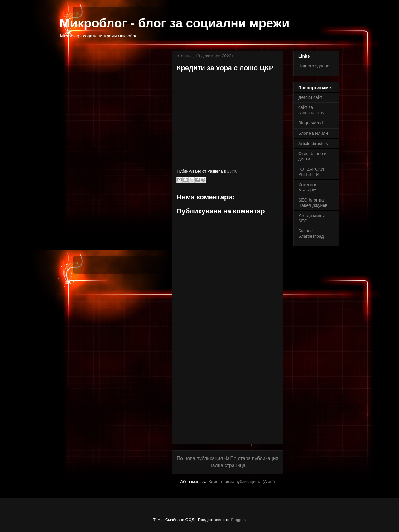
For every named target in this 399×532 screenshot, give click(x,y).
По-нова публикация (200, 459)
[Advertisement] (228, 400)
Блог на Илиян (313, 133)
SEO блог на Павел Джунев (313, 203)
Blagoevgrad (311, 123)
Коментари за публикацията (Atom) (242, 482)
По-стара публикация (254, 459)
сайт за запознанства (312, 110)
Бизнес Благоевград (311, 234)
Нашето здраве (314, 66)
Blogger (238, 520)
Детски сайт (310, 97)
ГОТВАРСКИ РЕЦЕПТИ (311, 172)
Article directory (313, 144)
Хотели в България (308, 187)
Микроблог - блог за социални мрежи (175, 23)
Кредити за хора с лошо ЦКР (225, 68)
